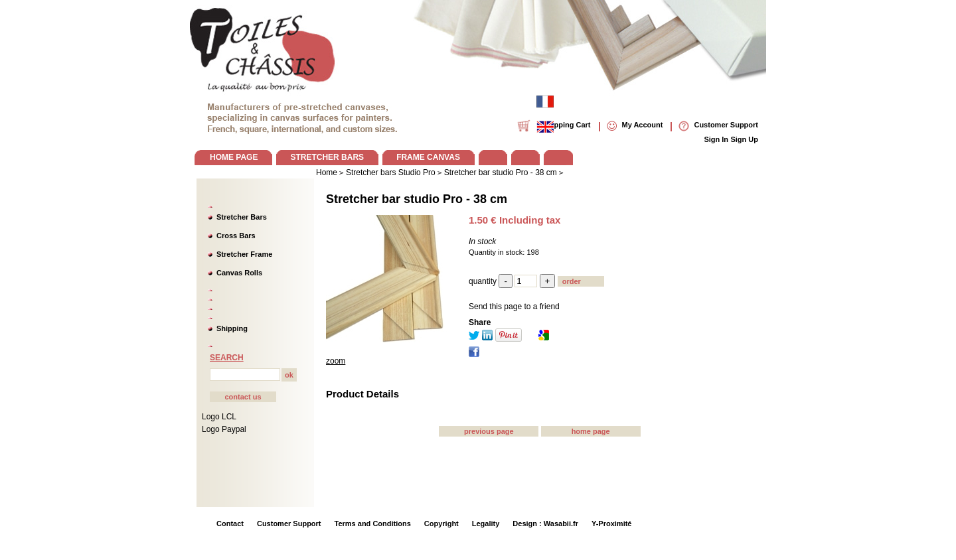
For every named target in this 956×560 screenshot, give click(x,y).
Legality (486, 524)
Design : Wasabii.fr (545, 524)
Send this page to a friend (514, 307)
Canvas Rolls (239, 273)
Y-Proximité (612, 524)
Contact (230, 524)
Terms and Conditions (373, 524)
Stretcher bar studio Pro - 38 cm (417, 199)
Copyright (441, 524)
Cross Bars (236, 236)
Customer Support (289, 524)
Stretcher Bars (242, 217)
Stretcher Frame (244, 254)
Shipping (232, 328)
